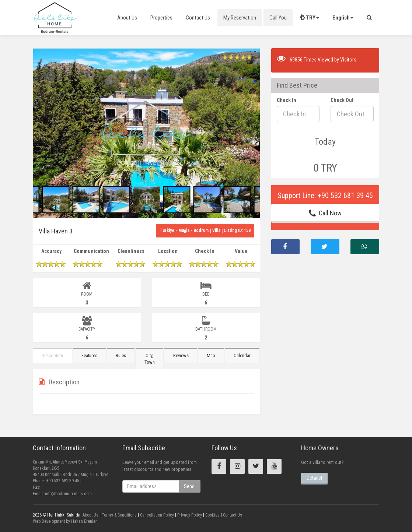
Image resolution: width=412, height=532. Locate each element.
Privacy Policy (189, 515)
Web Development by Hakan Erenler (65, 521)
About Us (127, 18)
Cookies (212, 515)
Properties (161, 18)
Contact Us (198, 18)
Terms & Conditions (119, 515)
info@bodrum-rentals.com (68, 494)
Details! (314, 478)
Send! (190, 486)
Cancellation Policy (156, 515)
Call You (278, 18)
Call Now (325, 213)
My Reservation (240, 18)
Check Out (342, 100)
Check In (287, 100)
